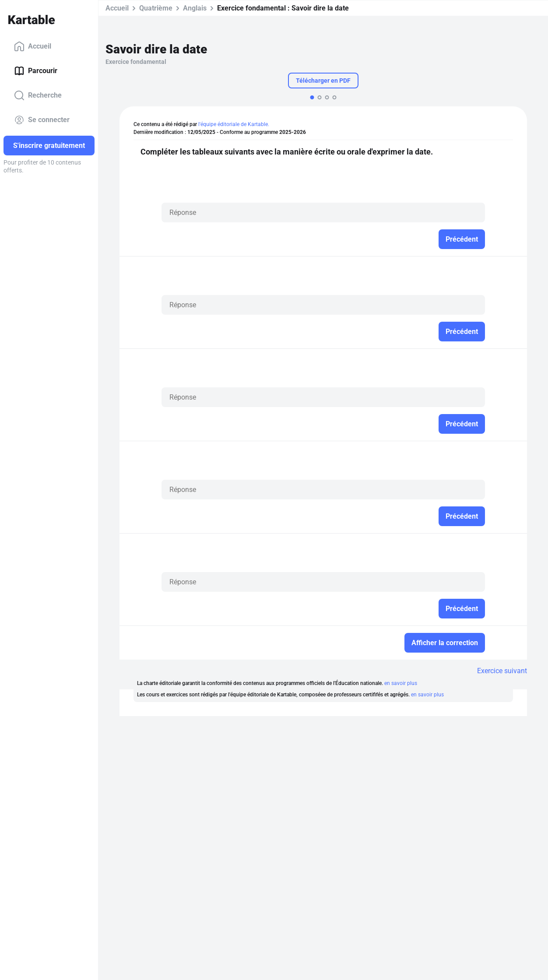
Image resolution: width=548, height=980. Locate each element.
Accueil (33, 46)
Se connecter (42, 120)
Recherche (38, 95)
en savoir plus (401, 683)
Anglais (195, 8)
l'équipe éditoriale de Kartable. (234, 124)
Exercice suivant (502, 671)
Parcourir (36, 71)
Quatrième (156, 8)
